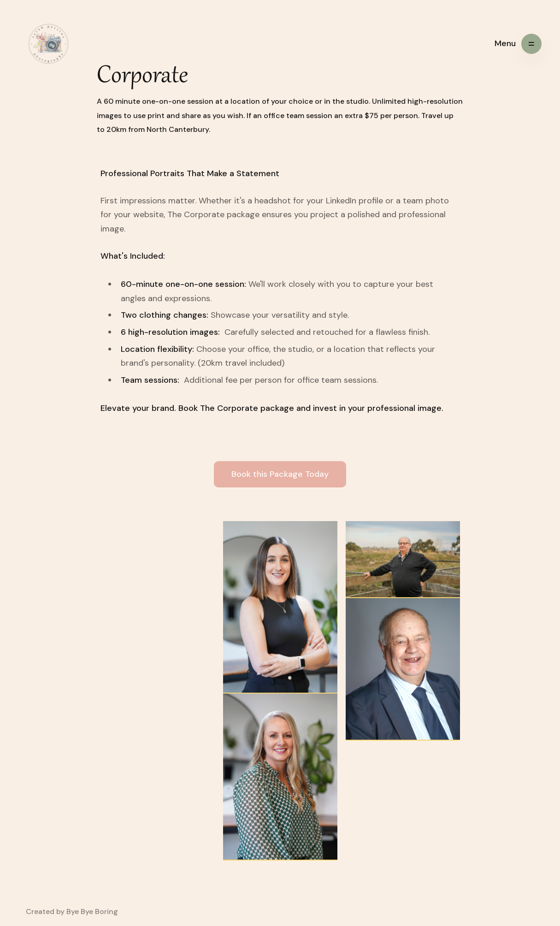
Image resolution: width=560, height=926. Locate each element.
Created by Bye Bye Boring (72, 911)
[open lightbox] (280, 607)
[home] (48, 44)
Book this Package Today (280, 474)
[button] (518, 44)
